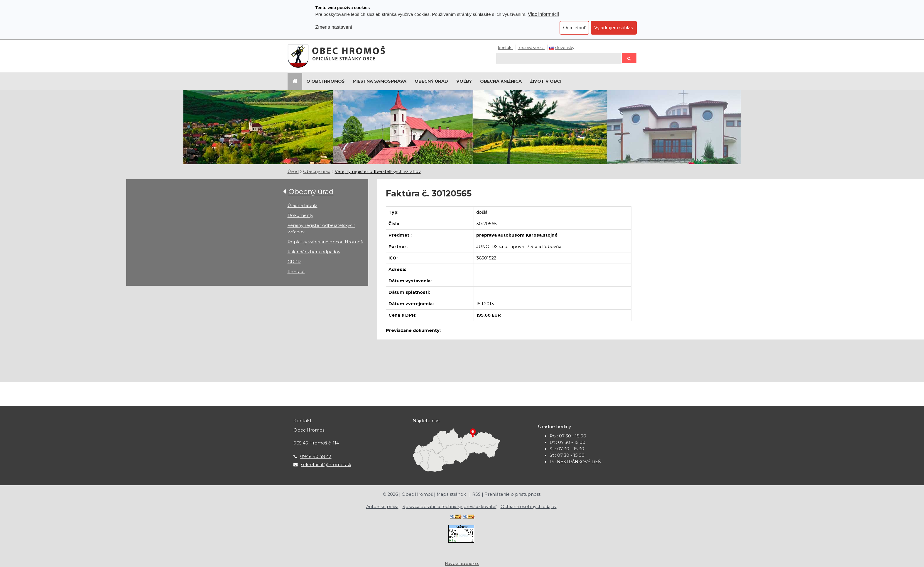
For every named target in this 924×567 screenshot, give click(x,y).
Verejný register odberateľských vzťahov (378, 172)
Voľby (464, 81)
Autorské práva (382, 507)
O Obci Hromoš (325, 81)
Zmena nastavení (334, 27)
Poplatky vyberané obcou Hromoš (325, 242)
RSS (477, 494)
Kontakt (505, 47)
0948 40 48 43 (316, 456)
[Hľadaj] (559, 58)
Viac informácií (544, 14)
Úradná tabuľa (303, 206)
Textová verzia (531, 47)
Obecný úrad (431, 81)
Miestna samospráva (380, 81)
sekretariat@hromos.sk (326, 465)
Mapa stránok (451, 494)
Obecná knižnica (501, 81)
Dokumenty (300, 215)
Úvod (293, 172)
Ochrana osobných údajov (529, 507)
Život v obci (546, 81)
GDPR (294, 262)
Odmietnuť (574, 28)
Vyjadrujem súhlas (614, 28)
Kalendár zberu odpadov (314, 252)
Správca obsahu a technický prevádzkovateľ (450, 507)
